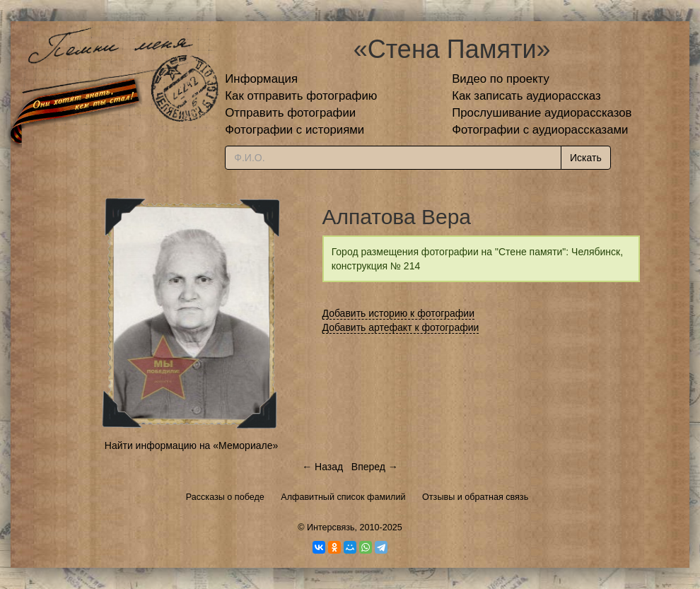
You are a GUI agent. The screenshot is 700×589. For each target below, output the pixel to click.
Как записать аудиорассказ (526, 96)
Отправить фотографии (290, 113)
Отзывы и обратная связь (475, 497)
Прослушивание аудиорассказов (542, 113)
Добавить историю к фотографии (399, 313)
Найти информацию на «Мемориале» (191, 445)
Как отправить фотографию (301, 96)
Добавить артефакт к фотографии (401, 327)
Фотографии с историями (294, 130)
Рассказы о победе (225, 497)
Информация (261, 79)
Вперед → (375, 467)
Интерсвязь (331, 527)
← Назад (322, 467)
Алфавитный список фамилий (343, 497)
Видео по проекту (501, 79)
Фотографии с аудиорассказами (540, 130)
